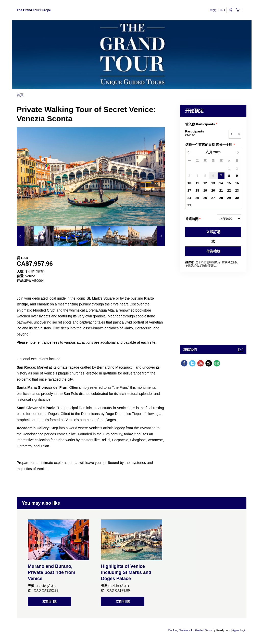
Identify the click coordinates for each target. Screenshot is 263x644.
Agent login (239, 630)
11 (197, 183)
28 (221, 198)
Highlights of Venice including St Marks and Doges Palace (126, 572)
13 (213, 183)
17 (189, 190)
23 (237, 190)
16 (237, 183)
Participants (201, 133)
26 (205, 198)
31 (189, 205)
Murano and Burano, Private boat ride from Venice (52, 572)
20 (213, 190)
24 (189, 198)
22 (229, 190)
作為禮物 (213, 251)
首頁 (20, 95)
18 (197, 190)
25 (197, 198)
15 (229, 183)
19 (205, 190)
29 (229, 198)
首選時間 (193, 219)
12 (205, 183)
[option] (35, 236)
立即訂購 (213, 232)
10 (189, 183)
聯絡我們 (190, 350)
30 (237, 198)
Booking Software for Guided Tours (190, 630)
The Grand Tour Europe (34, 10)
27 (213, 198)
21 (221, 190)
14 (221, 183)
